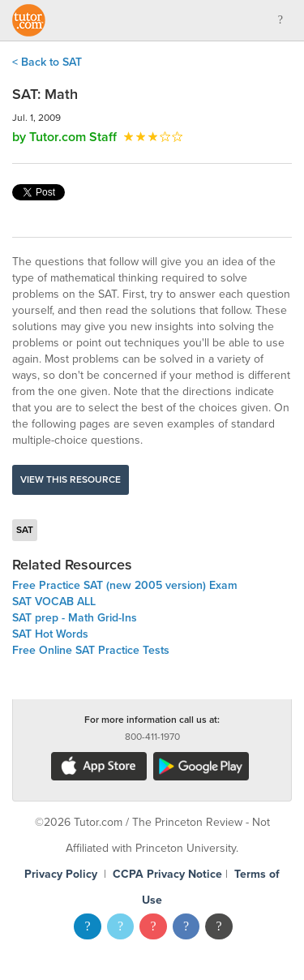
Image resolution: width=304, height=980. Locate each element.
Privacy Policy (61, 874)
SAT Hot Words (50, 634)
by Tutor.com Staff (64, 137)
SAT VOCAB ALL (54, 602)
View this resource (71, 479)
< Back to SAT (47, 62)
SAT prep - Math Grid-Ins (75, 618)
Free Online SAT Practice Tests (91, 650)
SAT (25, 530)
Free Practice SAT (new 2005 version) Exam (125, 585)
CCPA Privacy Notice (167, 874)
